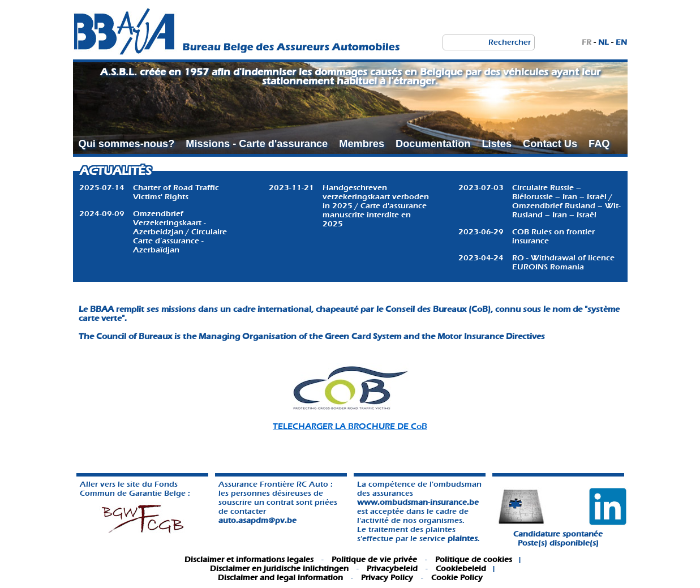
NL (604, 42)
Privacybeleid (392, 568)
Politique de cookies (474, 559)
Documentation (433, 144)
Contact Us (550, 144)
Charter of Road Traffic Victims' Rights (176, 192)
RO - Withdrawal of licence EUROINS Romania (563, 262)
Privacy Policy (387, 578)
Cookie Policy (457, 578)
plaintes (463, 538)
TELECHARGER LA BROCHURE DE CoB (350, 426)
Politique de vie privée (374, 559)
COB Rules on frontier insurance (553, 236)
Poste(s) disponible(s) (558, 543)
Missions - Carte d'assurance (257, 144)
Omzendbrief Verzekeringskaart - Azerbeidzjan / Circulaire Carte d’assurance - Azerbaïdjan (180, 232)
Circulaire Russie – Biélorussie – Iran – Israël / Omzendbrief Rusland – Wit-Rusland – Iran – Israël (566, 201)
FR (587, 42)
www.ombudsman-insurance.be (418, 502)
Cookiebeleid (461, 568)
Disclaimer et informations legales (249, 559)
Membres (362, 144)
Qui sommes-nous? (127, 144)
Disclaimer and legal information (280, 578)
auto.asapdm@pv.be (257, 520)
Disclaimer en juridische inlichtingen (279, 568)
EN (621, 42)
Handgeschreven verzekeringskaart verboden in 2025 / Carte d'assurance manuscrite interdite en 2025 (376, 206)
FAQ (599, 144)
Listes (497, 144)
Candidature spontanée (558, 534)
